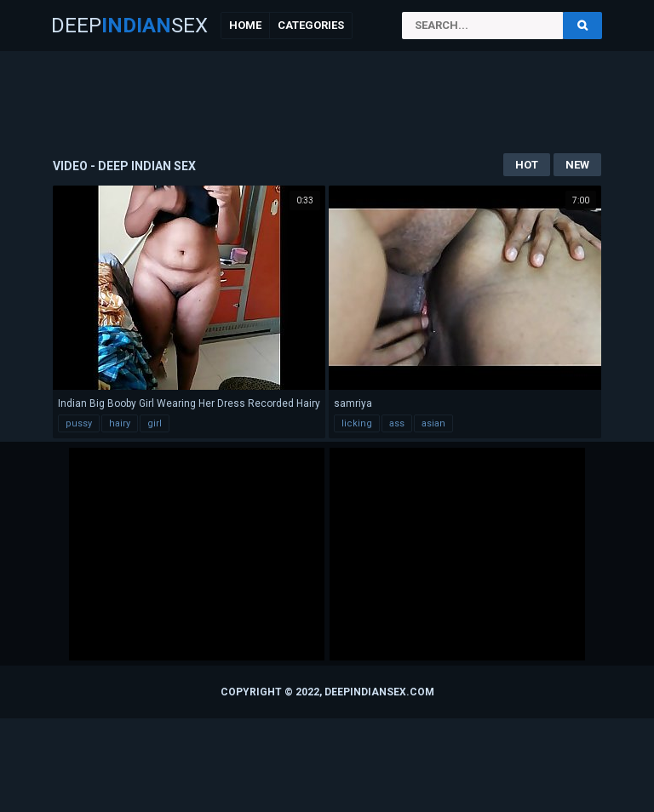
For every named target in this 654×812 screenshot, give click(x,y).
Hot (527, 165)
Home (245, 25)
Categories (311, 25)
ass (397, 423)
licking (357, 423)
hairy (120, 423)
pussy (79, 423)
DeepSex (129, 26)
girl (155, 423)
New (577, 165)
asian (433, 423)
